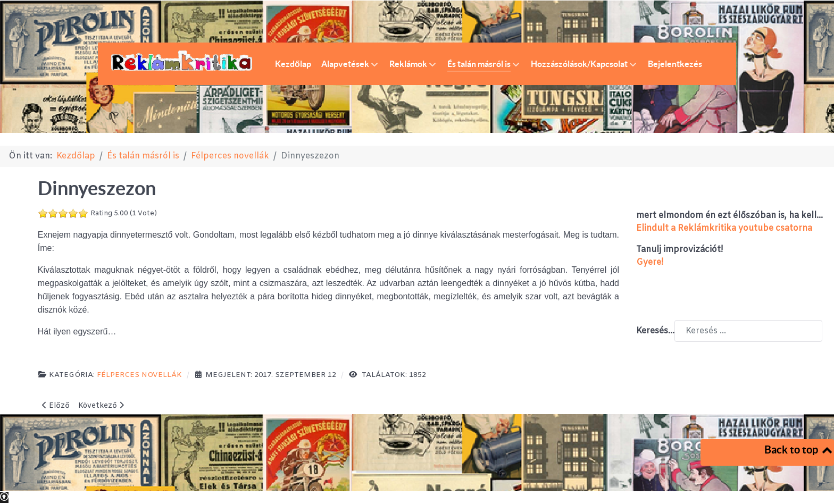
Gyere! (650, 262)
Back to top (799, 450)
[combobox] (748, 331)
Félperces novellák (139, 375)
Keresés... (655, 331)
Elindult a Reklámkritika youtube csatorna (724, 228)
